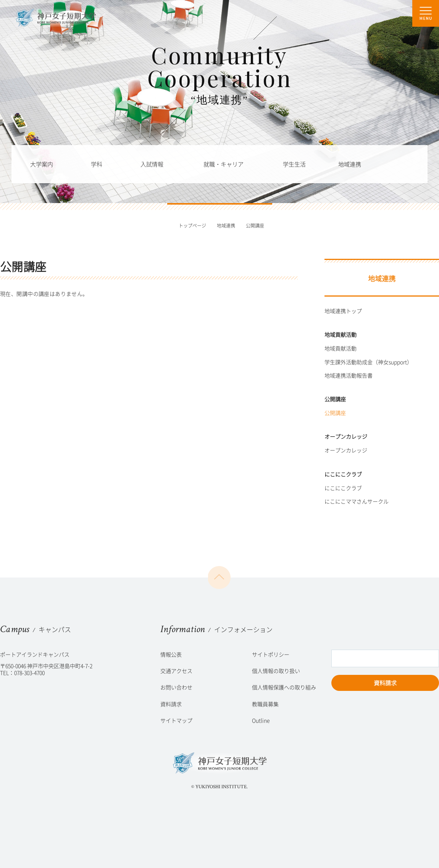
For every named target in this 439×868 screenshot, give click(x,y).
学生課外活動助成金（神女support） (368, 362)
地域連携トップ (343, 311)
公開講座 (335, 413)
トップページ (192, 226)
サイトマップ (176, 720)
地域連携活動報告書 (349, 375)
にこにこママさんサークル (357, 501)
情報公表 (171, 654)
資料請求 (385, 683)
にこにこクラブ (343, 488)
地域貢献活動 (341, 348)
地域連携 (226, 226)
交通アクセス (176, 671)
